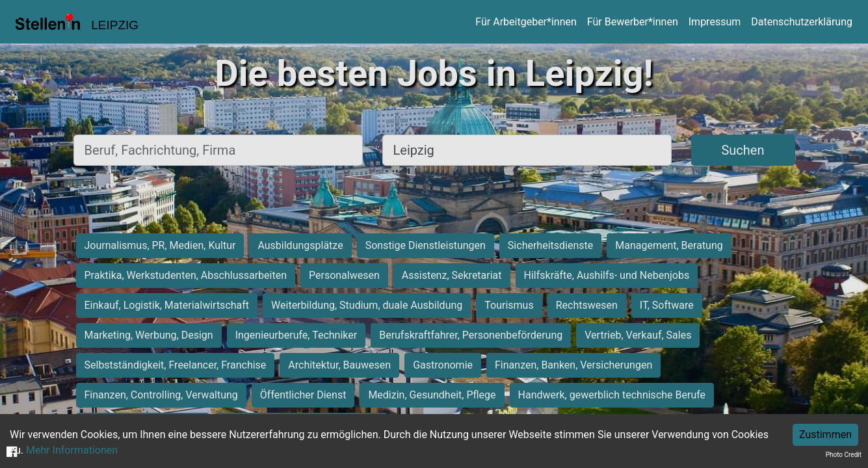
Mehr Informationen (72, 450)
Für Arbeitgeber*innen (526, 22)
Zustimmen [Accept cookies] (825, 435)
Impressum (715, 22)
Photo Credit (844, 455)
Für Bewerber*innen (633, 22)
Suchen (743, 150)
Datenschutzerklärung (802, 22)
